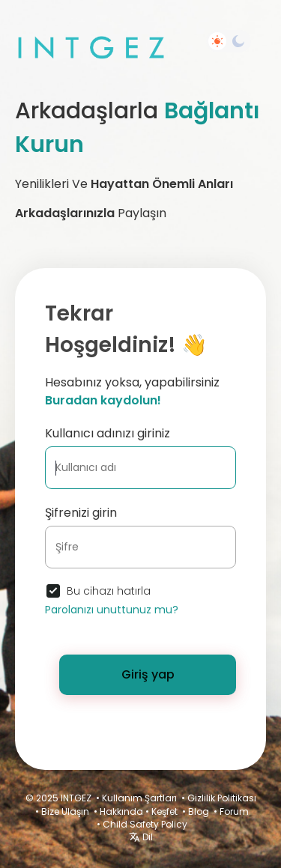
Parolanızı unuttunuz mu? (112, 610)
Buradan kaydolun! (103, 400)
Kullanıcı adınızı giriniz (108, 433)
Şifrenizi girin (81, 513)
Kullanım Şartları (139, 798)
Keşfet (164, 811)
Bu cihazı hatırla (109, 591)
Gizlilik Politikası (222, 798)
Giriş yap (148, 674)
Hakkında (121, 811)
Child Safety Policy (145, 824)
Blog (199, 811)
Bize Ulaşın (65, 811)
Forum (234, 811)
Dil (141, 837)
